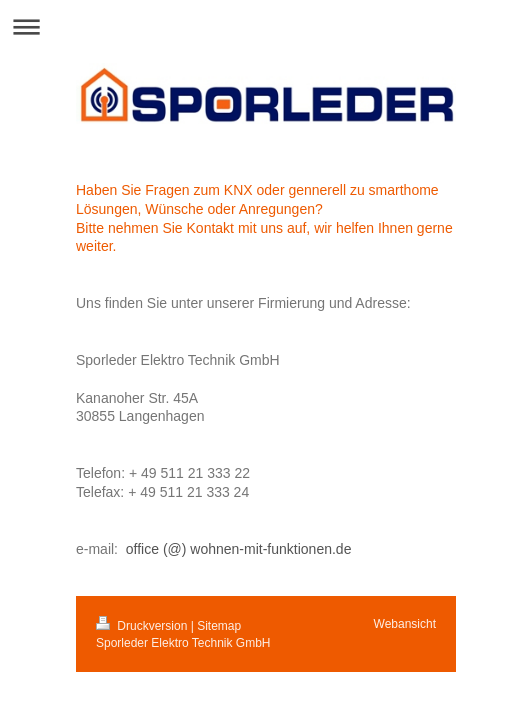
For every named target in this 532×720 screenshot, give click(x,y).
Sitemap (219, 626)
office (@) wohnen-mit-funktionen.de (239, 549)
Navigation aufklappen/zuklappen (266, 26)
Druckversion (143, 626)
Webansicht (405, 624)
